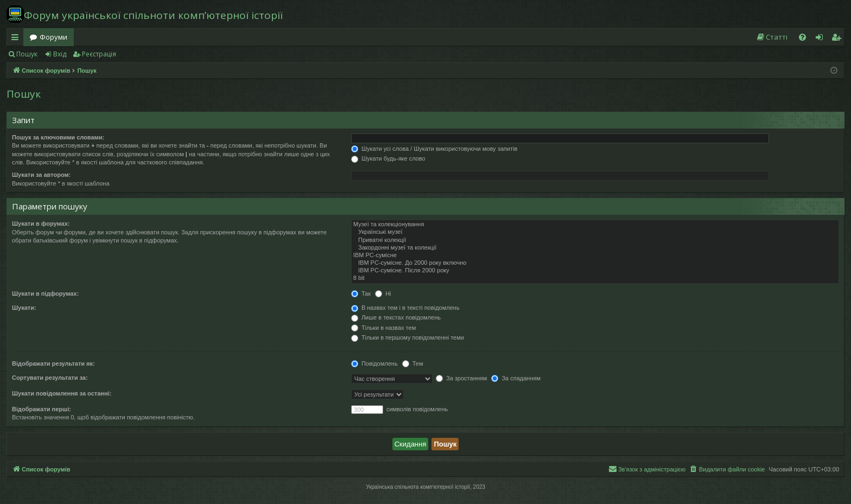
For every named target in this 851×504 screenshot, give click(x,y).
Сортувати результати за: (50, 378)
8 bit (595, 278)
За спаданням (516, 378)
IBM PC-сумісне (595, 256)
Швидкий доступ (17, 39)
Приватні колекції (595, 240)
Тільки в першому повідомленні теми (408, 337)
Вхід (60, 54)
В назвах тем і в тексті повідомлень (405, 308)
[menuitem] (772, 37)
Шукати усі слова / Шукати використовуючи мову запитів (434, 149)
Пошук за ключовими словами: (58, 137)
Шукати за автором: (41, 175)
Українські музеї (595, 232)
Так (361, 294)
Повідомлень (374, 363)
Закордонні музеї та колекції (595, 248)
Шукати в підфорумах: (45, 294)
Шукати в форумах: (41, 224)
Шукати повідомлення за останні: (62, 393)
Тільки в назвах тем (383, 328)
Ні (383, 294)
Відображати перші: (42, 409)
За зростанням (461, 378)
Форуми (53, 37)
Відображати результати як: (53, 363)
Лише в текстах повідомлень (396, 317)
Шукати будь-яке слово (388, 158)
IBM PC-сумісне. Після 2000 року (595, 271)
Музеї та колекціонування (595, 225)
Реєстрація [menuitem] (839, 39)
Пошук (27, 54)
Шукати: (24, 308)
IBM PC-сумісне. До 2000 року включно (595, 263)
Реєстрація (99, 54)
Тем (413, 363)
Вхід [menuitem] (823, 39)
